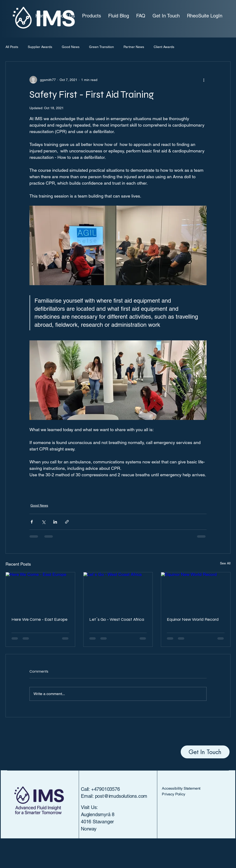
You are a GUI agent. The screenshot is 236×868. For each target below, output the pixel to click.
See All (225, 563)
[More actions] (204, 80)
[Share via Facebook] (32, 522)
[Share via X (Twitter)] (43, 522)
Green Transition (101, 47)
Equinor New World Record (193, 619)
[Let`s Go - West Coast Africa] (118, 592)
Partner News (134, 47)
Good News (71, 47)
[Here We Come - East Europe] (40, 592)
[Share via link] (67, 522)
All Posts (12, 47)
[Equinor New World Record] (196, 592)
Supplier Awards (40, 47)
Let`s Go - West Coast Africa (117, 619)
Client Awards (164, 47)
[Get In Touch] (205, 752)
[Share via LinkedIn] (55, 522)
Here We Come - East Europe (39, 619)
